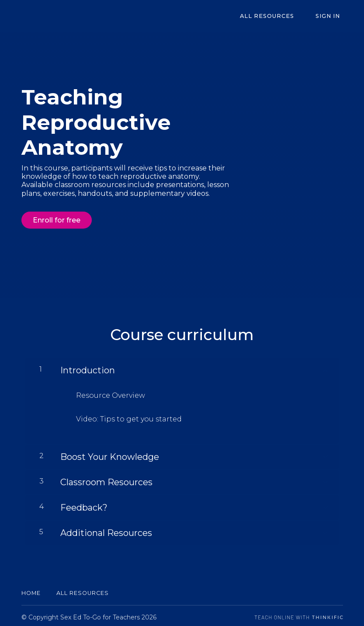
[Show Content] (325, 366)
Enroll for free (57, 220)
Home (31, 590)
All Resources (276, 16)
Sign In (331, 16)
